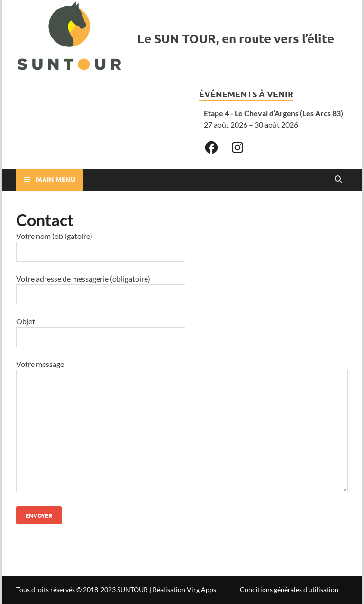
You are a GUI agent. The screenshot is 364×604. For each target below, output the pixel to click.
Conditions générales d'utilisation (289, 590)
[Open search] (338, 180)
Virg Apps (201, 590)
